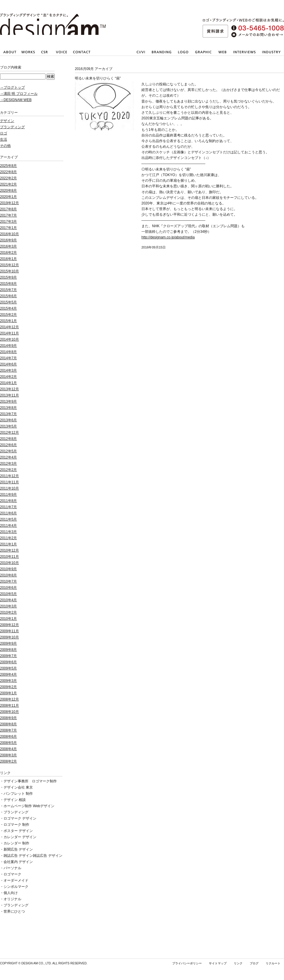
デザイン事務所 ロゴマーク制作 (30, 781)
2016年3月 (8, 246)
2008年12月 (9, 699)
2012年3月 (8, 464)
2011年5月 (8, 519)
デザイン (7, 121)
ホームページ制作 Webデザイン (29, 806)
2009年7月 (8, 656)
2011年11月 (9, 482)
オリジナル (12, 899)
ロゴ (4, 133)
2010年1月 (8, 619)
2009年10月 (9, 637)
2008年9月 (8, 718)
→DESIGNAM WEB (16, 100)
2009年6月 (8, 662)
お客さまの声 (61, 56)
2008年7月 (8, 730)
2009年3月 (8, 681)
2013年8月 (8, 408)
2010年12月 (9, 550)
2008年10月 (9, 712)
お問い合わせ (82, 56)
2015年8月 (8, 284)
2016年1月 (8, 259)
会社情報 (10, 56)
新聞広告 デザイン (18, 849)
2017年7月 (8, 215)
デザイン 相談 (15, 800)
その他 (5, 146)
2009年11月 (9, 631)
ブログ (254, 963)
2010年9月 (8, 569)
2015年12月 (9, 265)
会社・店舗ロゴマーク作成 (183, 56)
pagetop (274, 256)
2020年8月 (8, 191)
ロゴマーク (12, 874)
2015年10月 (9, 271)
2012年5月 (8, 451)
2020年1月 (8, 197)
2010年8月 (8, 575)
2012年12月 (9, 433)
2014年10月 (9, 339)
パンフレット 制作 (18, 794)
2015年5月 (8, 302)
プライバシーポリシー (187, 963)
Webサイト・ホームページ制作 (222, 56)
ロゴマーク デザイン (20, 818)
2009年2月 (8, 687)
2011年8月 (8, 501)
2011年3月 (8, 532)
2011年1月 (8, 544)
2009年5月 (8, 668)
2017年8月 (8, 209)
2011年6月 (8, 513)
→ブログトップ (12, 87)
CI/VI (141, 56)
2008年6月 (8, 737)
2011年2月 (8, 538)
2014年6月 (8, 364)
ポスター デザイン (18, 831)
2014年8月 (8, 352)
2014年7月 (8, 358)
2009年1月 (8, 693)
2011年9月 (8, 495)
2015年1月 (8, 321)
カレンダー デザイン (20, 837)
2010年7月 (8, 581)
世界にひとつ (14, 911)
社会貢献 (44, 56)
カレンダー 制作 (16, 843)
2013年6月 (8, 420)
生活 (4, 139)
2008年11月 (9, 706)
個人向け (11, 893)
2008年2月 (8, 761)
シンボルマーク (16, 887)
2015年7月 (8, 290)
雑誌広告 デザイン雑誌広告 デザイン (33, 856)
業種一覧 (271, 56)
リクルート (273, 963)
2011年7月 (8, 507)
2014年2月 (8, 377)
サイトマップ (218, 963)
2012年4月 (8, 457)
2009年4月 (8, 675)
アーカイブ (9, 157)
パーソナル (12, 868)
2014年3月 (8, 370)
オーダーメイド (16, 880)
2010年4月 (8, 600)
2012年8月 (8, 439)
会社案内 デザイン (18, 862)
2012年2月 (8, 470)
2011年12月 (9, 476)
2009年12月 (9, 625)
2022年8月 (8, 172)
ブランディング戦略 (161, 56)
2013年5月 (8, 426)
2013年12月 (9, 389)
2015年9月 (8, 277)
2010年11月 (9, 557)
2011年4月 (8, 526)
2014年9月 (8, 346)
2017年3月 (8, 222)
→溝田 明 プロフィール (19, 94)
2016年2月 (8, 253)
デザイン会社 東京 (18, 787)
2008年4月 (8, 749)
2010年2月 (8, 612)
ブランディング (12, 127)
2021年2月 (8, 184)
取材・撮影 (245, 56)
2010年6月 (8, 588)
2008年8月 (8, 724)
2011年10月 (9, 488)
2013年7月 (8, 414)
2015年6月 (8, 296)
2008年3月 (8, 755)
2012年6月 (8, 445)
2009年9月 (8, 643)
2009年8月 (8, 650)
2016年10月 (9, 234)
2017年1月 (8, 228)
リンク (238, 963)
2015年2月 (8, 315)
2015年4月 (8, 308)
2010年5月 (8, 594)
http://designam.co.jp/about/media (168, 237)
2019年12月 (9, 203)
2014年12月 (9, 327)
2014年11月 (9, 333)
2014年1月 (8, 383)
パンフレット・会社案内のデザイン (203, 56)
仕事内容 (28, 56)
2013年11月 (9, 395)
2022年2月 (8, 178)
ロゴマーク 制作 (16, 825)
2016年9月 (8, 240)
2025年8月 (8, 166)
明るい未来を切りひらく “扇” (98, 78)
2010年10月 (9, 563)
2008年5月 (8, 743)
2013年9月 (8, 402)
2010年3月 (8, 606)
